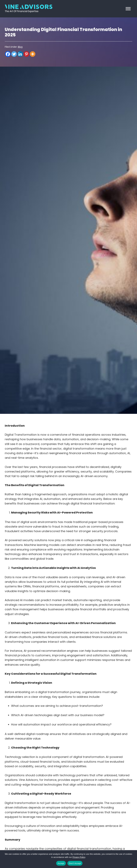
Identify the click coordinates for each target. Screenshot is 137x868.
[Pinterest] (26, 54)
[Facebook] (8, 54)
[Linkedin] (20, 54)
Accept (61, 863)
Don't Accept (75, 863)
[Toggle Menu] (128, 9)
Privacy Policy (79, 857)
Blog (20, 47)
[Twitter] (14, 54)
